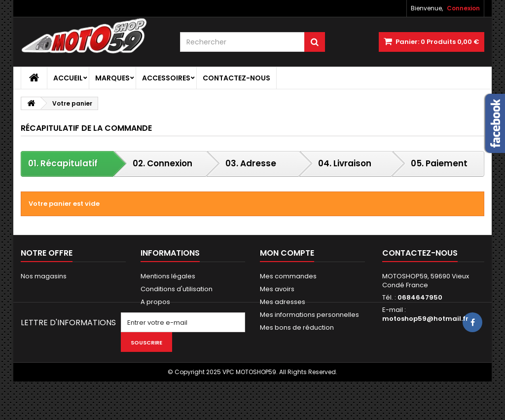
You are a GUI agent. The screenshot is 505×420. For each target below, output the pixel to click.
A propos (155, 302)
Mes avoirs (277, 289)
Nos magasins (44, 276)
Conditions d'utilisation (177, 289)
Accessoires (166, 78)
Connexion (463, 8)
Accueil (68, 78)
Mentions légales (168, 276)
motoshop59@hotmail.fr (425, 319)
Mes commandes (288, 276)
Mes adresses (283, 302)
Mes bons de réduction (297, 327)
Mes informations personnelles (309, 315)
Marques (112, 78)
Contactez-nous (236, 78)
